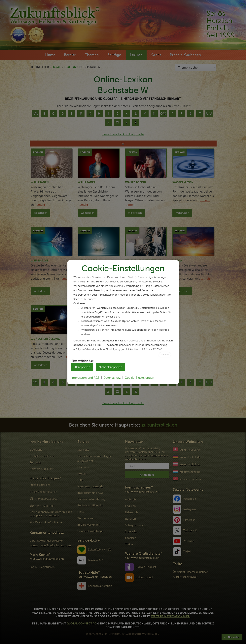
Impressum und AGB (85, 378)
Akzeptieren (82, 367)
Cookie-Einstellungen (139, 378)
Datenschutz (112, 378)
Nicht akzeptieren (110, 367)
